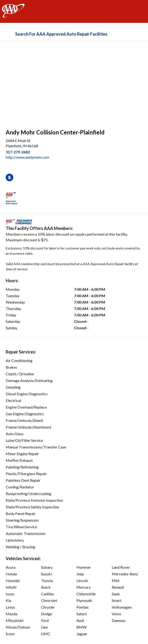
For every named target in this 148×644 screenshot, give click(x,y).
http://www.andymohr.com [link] (28, 157)
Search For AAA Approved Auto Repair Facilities (61, 34)
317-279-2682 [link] (18, 152)
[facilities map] (74, 82)
